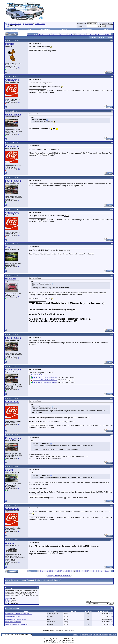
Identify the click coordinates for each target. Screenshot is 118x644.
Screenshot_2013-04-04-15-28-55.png (45, 380)
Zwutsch (10, 247)
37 (88, 34)
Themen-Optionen (96, 38)
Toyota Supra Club (86, 635)
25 (55, 34)
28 (64, 34)
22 (47, 34)
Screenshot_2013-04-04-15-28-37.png (45, 377)
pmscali (9, 470)
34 (80, 34)
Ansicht (108, 38)
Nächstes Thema (65, 576)
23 (50, 34)
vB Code (8, 598)
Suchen (106, 29)
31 (72, 34)
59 (19, 562)
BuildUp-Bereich (40, 24)
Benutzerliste (46, 29)
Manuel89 (10, 279)
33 (77, 34)
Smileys (8, 600)
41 (99, 34)
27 (61, 34)
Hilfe (30, 29)
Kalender (65, 29)
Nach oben (113, 635)
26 (58, 34)
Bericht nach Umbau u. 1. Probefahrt (17, 624)
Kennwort (80, 26)
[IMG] (7, 602)
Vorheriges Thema (53, 576)
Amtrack (10, 543)
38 (91, 34)
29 (66, 34)
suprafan (10, 44)
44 (19, 488)
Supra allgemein (28, 24)
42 (101, 34)
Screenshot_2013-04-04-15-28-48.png (45, 382)
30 (69, 34)
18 (19, 68)
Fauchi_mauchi (13, 114)
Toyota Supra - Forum (14, 24)
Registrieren (15, 29)
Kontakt (76, 635)
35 (82, 34)
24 (53, 34)
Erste (41, 34)
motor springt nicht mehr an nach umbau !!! (19, 614)
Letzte (108, 34)
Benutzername (82, 24)
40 (96, 34)
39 (93, 34)
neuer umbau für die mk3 (13, 622)
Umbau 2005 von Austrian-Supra (15, 619)
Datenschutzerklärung (100, 635)
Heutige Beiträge (86, 29)
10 (19, 102)
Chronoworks (12, 80)
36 (85, 34)
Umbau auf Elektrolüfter (13, 616)
